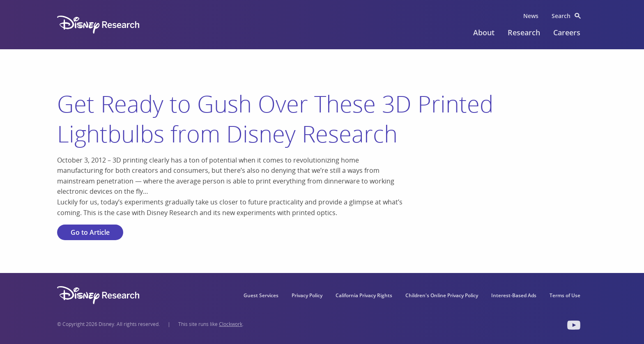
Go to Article (90, 232)
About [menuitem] (484, 32)
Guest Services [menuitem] (261, 295)
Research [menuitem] (524, 32)
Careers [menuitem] (567, 32)
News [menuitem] (531, 16)
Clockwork (231, 324)
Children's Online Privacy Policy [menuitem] (442, 295)
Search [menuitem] (561, 16)
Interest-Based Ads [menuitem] (514, 295)
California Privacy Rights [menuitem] (364, 295)
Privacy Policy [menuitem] (307, 295)
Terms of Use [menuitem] (565, 295)
